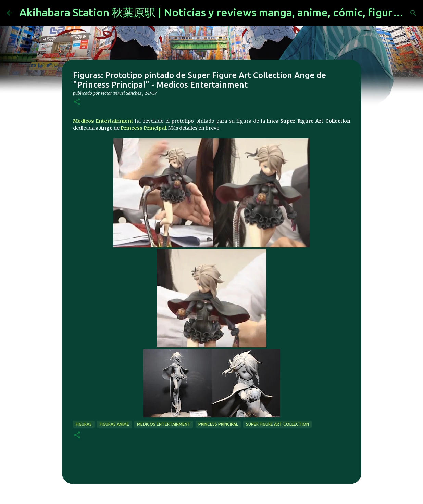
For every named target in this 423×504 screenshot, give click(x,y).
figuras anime (114, 424)
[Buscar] (413, 13)
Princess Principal (143, 128)
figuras (84, 424)
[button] (77, 102)
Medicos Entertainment (103, 121)
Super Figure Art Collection (277, 424)
